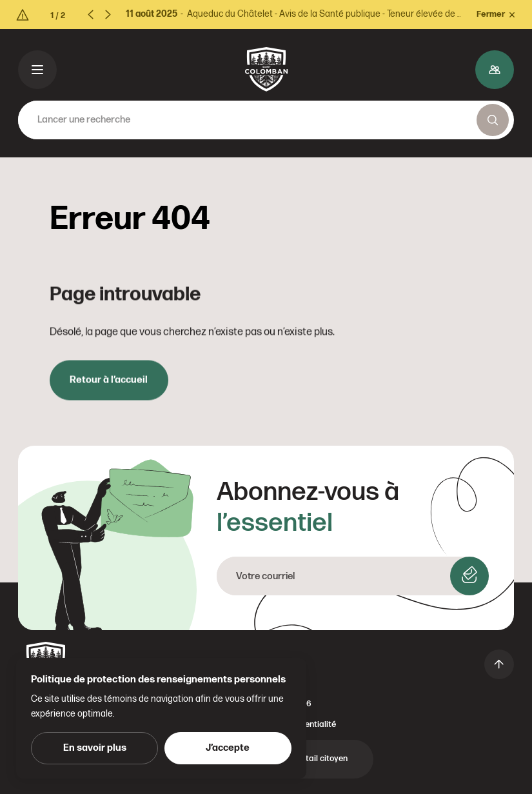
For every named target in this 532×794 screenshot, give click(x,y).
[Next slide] (108, 15)
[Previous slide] (94, 15)
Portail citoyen (320, 759)
